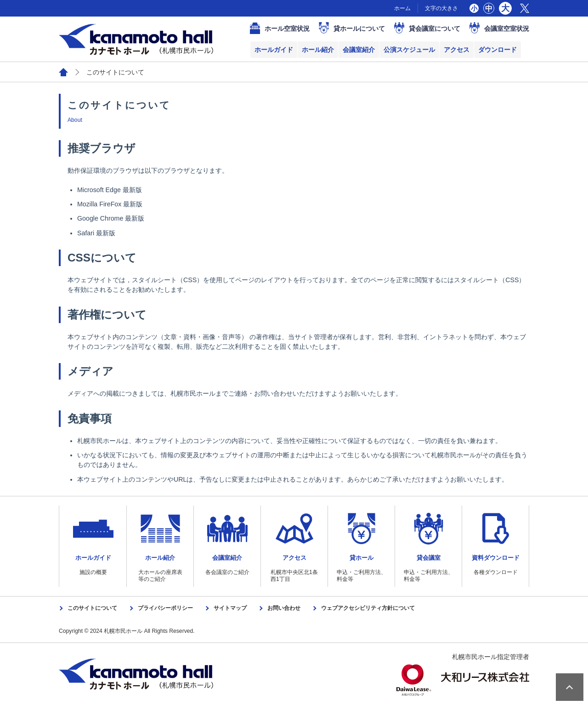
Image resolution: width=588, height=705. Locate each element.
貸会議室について (435, 28)
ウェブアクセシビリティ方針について (368, 608)
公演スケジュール (409, 50)
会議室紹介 (359, 50)
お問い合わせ (284, 608)
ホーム (402, 8)
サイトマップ (230, 608)
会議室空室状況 (507, 28)
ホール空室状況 (287, 28)
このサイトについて (92, 608)
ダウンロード (498, 50)
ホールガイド (274, 50)
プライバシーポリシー (165, 608)
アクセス (457, 50)
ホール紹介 (318, 50)
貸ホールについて (359, 28)
